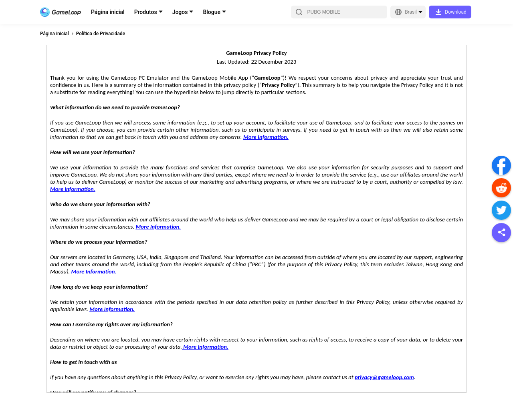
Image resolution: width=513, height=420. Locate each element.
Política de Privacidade (101, 34)
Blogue (212, 12)
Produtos (146, 12)
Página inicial (108, 12)
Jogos (180, 12)
